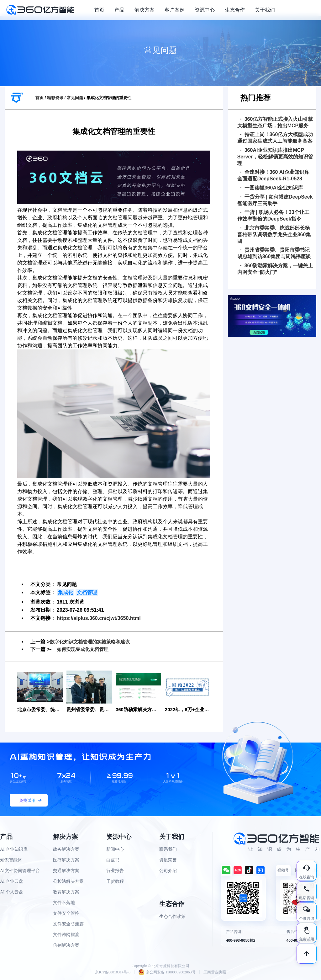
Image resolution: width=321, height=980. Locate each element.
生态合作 (235, 10)
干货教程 (115, 882)
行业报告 (115, 871)
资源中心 (205, 10)
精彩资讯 (55, 98)
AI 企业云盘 (12, 882)
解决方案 (145, 10)
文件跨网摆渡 (66, 935)
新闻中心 (115, 850)
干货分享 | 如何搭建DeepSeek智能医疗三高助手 (275, 200)
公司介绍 (168, 871)
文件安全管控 (66, 914)
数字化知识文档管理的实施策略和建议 (92, 642)
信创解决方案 (66, 946)
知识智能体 (11, 860)
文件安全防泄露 (68, 924)
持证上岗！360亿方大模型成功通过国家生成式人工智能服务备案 (275, 138)
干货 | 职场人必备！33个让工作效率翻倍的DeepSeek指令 (273, 216)
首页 (99, 10)
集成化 (66, 592)
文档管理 (87, 592)
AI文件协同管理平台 (20, 871)
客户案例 (175, 10)
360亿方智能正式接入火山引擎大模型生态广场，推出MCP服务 (275, 122)
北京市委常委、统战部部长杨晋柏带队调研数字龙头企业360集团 (274, 234)
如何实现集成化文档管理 (84, 649)
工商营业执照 (215, 972)
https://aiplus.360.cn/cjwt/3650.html (99, 618)
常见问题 (75, 98)
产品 (119, 10)
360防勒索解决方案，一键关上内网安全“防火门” (275, 269)
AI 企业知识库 (14, 850)
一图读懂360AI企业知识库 (272, 188)
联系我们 (168, 850)
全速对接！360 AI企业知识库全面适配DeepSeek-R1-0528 (273, 175)
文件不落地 (64, 903)
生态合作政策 (172, 917)
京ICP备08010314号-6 (113, 972)
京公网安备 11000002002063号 (167, 972)
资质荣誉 (168, 860)
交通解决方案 (66, 871)
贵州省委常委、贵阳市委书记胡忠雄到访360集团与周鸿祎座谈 (274, 253)
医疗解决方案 (66, 860)
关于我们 (265, 10)
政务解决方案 (66, 850)
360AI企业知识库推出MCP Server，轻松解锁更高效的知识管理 (275, 157)
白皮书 (113, 860)
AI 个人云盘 (12, 892)
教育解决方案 (66, 892)
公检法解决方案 (68, 882)
